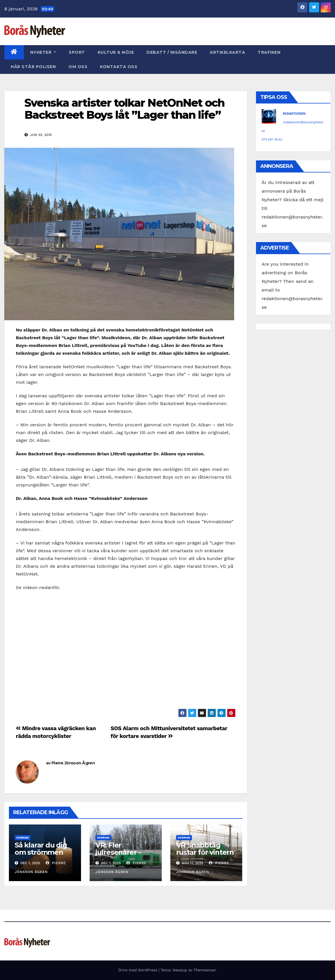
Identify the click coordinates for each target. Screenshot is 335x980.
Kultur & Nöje (116, 52)
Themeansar (205, 970)
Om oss (78, 67)
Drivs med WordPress (138, 970)
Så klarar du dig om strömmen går (41, 852)
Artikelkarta (227, 52)
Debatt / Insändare (172, 52)
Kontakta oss (119, 67)
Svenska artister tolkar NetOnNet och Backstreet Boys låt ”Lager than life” (125, 109)
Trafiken (269, 52)
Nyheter (43, 52)
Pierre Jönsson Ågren (73, 763)
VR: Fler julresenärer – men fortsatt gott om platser (125, 856)
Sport (77, 52)
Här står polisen (33, 67)
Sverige (23, 838)
